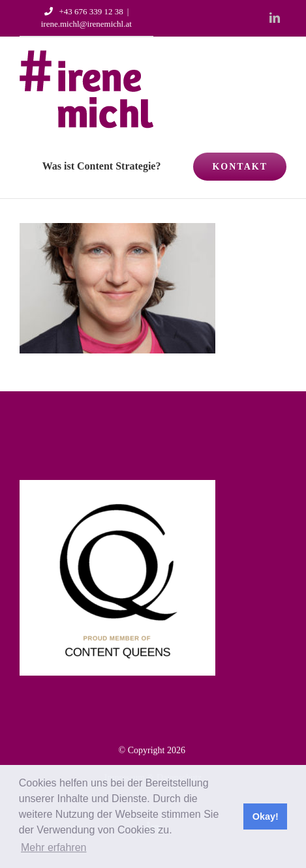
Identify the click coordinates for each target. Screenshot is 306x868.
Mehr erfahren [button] (54, 847)
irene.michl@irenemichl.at (86, 24)
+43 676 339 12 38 (82, 11)
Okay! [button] (266, 816)
